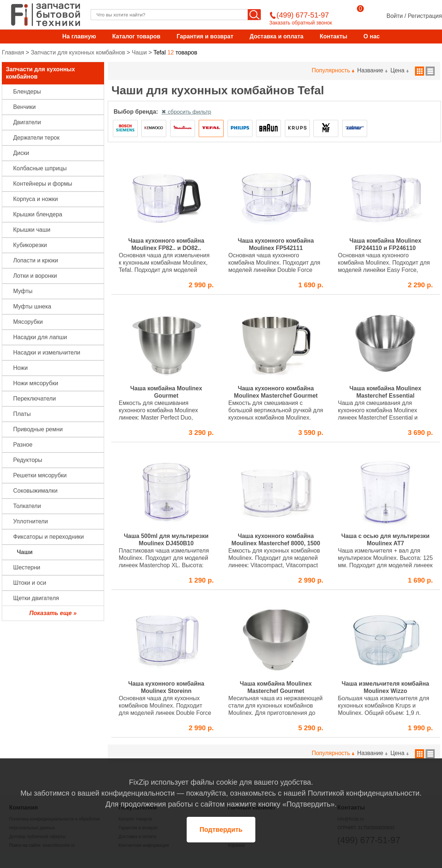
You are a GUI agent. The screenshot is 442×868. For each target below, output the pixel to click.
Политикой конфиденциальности (363, 793)
